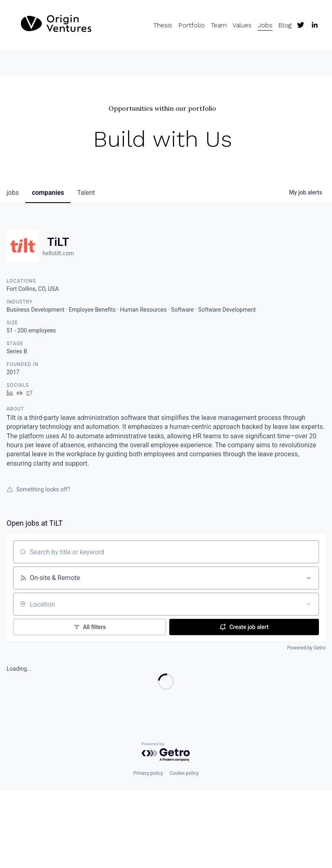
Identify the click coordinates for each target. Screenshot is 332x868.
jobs (13, 193)
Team (219, 25)
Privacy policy (148, 773)
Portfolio (191, 25)
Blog (285, 25)
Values (242, 25)
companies (48, 193)
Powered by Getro (306, 648)
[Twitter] (301, 25)
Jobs (265, 25)
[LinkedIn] (314, 25)
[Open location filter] (308, 604)
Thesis (163, 25)
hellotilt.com (58, 253)
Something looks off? (38, 489)
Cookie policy (184, 773)
